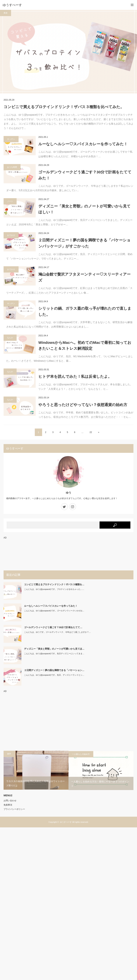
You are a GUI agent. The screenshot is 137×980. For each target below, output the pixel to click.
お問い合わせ (10, 801)
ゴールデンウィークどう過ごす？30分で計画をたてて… (53, 627)
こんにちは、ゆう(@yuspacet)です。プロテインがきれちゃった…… (54, 589)
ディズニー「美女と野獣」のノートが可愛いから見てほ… (54, 649)
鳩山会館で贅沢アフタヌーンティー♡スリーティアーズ (84, 277)
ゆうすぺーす (66, 822)
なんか (10, 338)
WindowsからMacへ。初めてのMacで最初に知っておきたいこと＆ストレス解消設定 (85, 346)
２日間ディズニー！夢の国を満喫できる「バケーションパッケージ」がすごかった (84, 243)
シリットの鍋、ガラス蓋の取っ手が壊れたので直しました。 (85, 311)
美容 (6, 13)
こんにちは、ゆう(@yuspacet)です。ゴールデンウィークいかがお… (54, 611)
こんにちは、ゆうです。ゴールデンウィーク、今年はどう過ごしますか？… (57, 632)
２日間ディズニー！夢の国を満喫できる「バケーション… (54, 670)
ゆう (68, 493)
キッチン (11, 139)
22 (91, 432)
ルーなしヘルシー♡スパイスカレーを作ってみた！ (83, 144)
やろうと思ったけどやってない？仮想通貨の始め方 (83, 405)
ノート (10, 201)
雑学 (9, 754)
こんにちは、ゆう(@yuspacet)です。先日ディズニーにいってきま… (54, 654)
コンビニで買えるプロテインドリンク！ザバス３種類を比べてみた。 (64, 107)
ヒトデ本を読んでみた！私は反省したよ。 (75, 376)
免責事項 (8, 805)
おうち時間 (12, 167)
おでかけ (11, 235)
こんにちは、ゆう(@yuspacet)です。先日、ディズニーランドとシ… (54, 675)
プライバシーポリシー (14, 809)
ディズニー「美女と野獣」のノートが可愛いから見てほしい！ (84, 209)
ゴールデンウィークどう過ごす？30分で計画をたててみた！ (85, 175)
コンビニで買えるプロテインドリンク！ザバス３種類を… (54, 584)
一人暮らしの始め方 (81, 754)
